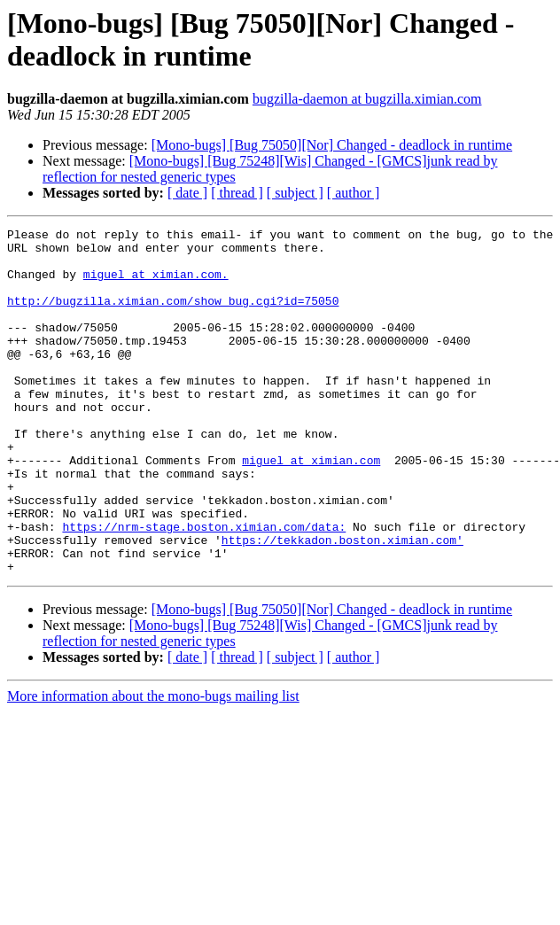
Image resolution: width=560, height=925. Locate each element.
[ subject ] (295, 193)
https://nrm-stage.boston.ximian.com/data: (204, 587)
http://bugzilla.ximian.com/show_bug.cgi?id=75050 (173, 316)
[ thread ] (237, 193)
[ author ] (354, 193)
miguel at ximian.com (311, 508)
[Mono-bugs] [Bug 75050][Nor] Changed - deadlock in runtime (332, 145)
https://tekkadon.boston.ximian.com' (342, 603)
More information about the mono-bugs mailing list (153, 765)
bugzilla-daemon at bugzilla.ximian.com (367, 99)
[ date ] (187, 193)
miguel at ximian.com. (156, 284)
